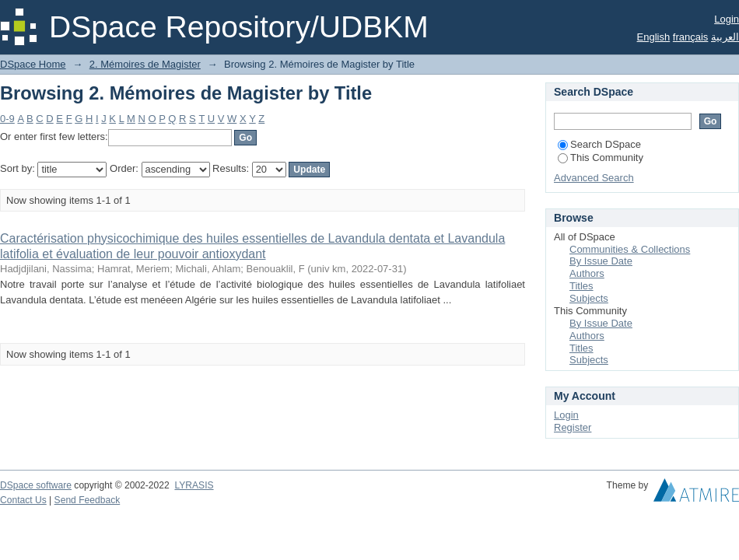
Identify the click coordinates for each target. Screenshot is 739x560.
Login (727, 19)
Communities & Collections (630, 249)
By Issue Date (601, 261)
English (654, 37)
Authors (587, 273)
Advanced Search (594, 178)
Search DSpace (599, 144)
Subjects (589, 298)
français (691, 37)
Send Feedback (88, 500)
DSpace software (36, 485)
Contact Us (23, 500)
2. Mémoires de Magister (145, 64)
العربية (725, 37)
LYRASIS (194, 485)
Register (573, 427)
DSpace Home (33, 64)
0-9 (7, 119)
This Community (601, 157)
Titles (581, 286)
